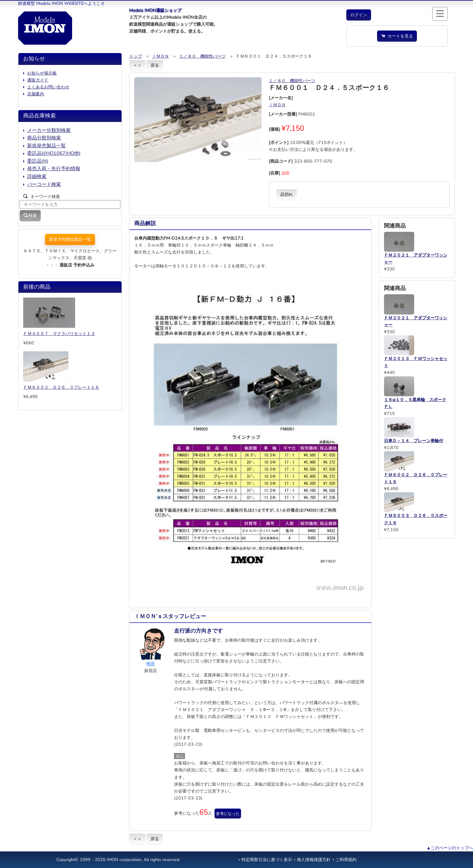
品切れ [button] (287, 194)
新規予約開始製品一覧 (70, 239)
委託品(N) (38, 161)
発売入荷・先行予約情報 (54, 169)
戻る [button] (155, 65)
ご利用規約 (346, 860)
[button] (359, 15)
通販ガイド (38, 80)
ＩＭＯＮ (160, 56)
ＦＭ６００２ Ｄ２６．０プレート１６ (61, 387)
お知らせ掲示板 (42, 73)
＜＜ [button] (137, 65)
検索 (30, 215)
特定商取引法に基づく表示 (267, 860)
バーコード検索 (44, 184)
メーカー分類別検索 (49, 130)
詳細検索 (37, 177)
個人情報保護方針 (314, 860)
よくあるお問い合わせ (48, 87)
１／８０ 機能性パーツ (202, 56)
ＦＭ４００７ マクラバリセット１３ (59, 333)
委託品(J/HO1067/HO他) (54, 153)
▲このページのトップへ (450, 848)
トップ (135, 56)
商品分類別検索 (44, 138)
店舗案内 (36, 94)
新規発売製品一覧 (46, 146)
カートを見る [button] (397, 36)
